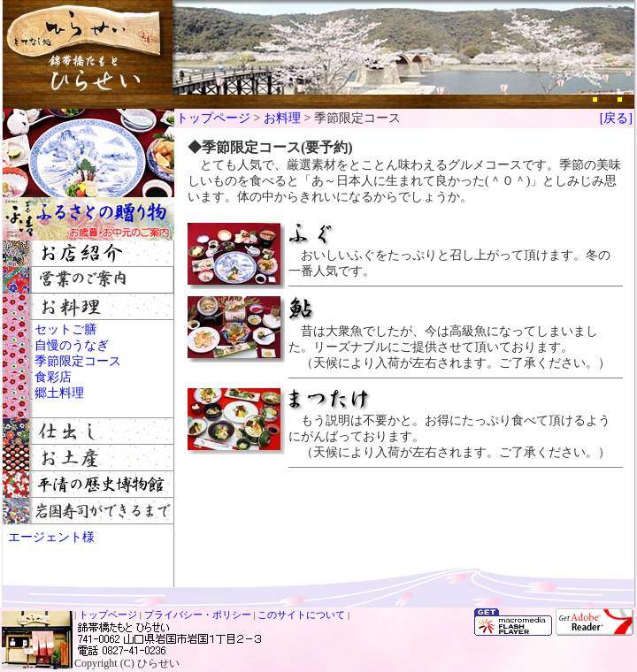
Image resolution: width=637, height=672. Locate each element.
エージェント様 (51, 537)
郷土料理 (59, 393)
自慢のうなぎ (72, 345)
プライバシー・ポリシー (198, 615)
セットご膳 (65, 329)
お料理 (282, 118)
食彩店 (53, 377)
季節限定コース (78, 361)
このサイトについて (301, 615)
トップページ (213, 118)
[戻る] (616, 118)
